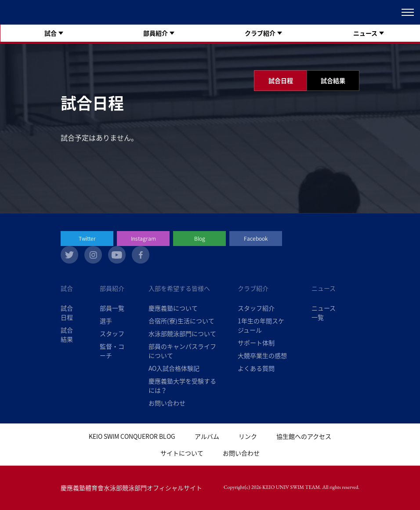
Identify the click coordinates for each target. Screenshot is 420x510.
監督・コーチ (112, 351)
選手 (106, 321)
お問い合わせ (167, 403)
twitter (69, 255)
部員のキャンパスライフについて (182, 351)
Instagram (143, 239)
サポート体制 (256, 343)
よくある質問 (256, 368)
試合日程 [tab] (281, 80)
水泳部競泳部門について (182, 333)
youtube (117, 255)
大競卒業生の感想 (262, 355)
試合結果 (67, 335)
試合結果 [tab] (333, 80)
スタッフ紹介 (256, 308)
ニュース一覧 (324, 313)
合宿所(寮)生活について (181, 321)
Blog (200, 239)
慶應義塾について (173, 308)
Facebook (256, 239)
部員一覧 (112, 308)
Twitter (87, 239)
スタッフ (112, 333)
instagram (93, 255)
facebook (141, 255)
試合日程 (67, 313)
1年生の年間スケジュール (261, 325)
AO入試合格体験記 (174, 368)
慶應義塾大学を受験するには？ (182, 385)
